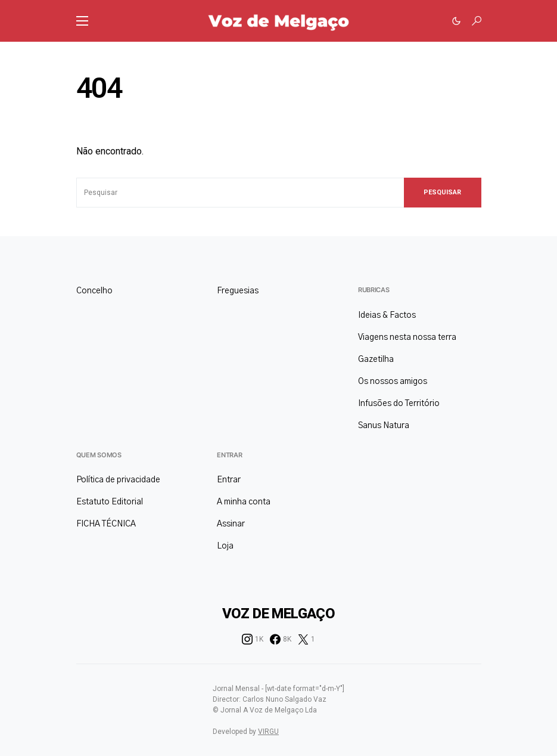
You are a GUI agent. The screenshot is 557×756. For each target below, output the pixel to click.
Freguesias (238, 291)
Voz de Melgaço (279, 614)
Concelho (94, 291)
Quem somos (99, 455)
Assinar (231, 524)
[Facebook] (281, 639)
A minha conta (244, 502)
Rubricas (374, 290)
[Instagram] (253, 639)
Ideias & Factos (387, 315)
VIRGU (268, 732)
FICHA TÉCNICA (106, 524)
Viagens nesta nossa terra (407, 337)
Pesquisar (442, 192)
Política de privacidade (118, 480)
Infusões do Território (399, 404)
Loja (225, 546)
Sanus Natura (384, 426)
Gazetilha (376, 360)
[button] (82, 21)
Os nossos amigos (393, 382)
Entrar (229, 455)
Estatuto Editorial (110, 502)
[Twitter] (306, 639)
